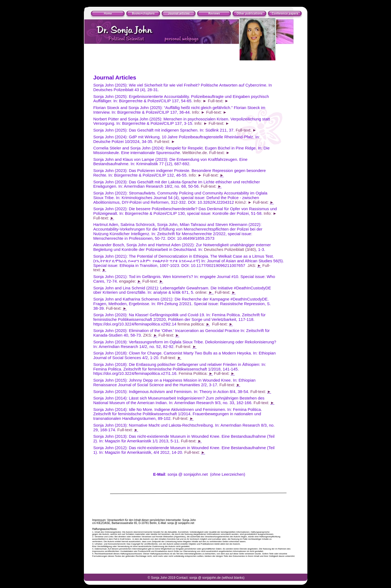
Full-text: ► (218, 101)
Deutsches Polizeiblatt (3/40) (230, 249)
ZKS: (148, 335)
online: (202, 292)
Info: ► (200, 101)
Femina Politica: (194, 373)
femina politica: (192, 324)
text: (98, 270)
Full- (266, 265)
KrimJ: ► (244, 202)
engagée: (128, 281)
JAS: (252, 265)
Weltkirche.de (195, 153)
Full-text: (211, 175)
